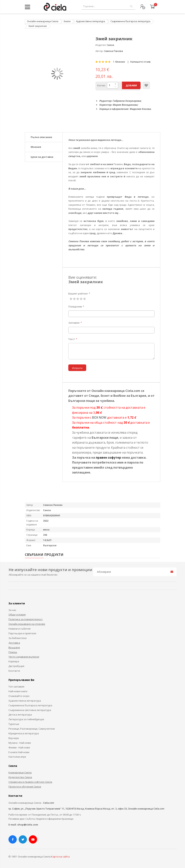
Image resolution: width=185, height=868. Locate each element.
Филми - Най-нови (19, 747)
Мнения (36, 147)
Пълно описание (41, 137)
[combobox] (108, 6)
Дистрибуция (16, 666)
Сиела (110, 45)
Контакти (14, 671)
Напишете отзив (140, 62)
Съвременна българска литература (130, 21)
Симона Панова (113, 51)
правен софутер (108, 458)
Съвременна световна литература (30, 710)
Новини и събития (19, 629)
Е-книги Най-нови (19, 752)
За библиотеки (18, 638)
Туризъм (14, 724)
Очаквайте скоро (19, 696)
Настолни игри (17, 757)
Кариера (14, 661)
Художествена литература (91, 21)
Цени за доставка (42, 157)
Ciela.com (49, 803)
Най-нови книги (18, 691)
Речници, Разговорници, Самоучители (32, 729)
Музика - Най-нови (20, 743)
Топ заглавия (16, 687)
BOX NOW (99, 417)
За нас (12, 610)
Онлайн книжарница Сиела (43, 21)
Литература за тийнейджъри (26, 719)
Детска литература (20, 715)
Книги (67, 21)
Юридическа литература (24, 733)
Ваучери (14, 738)
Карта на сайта (60, 857)
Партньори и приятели (22, 633)
